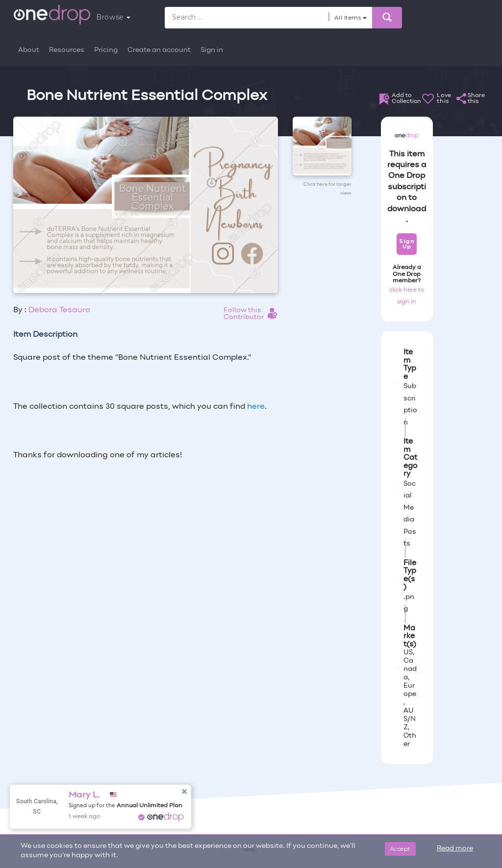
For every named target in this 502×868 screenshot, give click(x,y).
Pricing (106, 50)
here (256, 407)
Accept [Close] (400, 849)
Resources (67, 50)
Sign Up (407, 244)
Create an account (159, 50)
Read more (455, 849)
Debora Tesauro (59, 310)
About (29, 50)
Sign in (212, 50)
